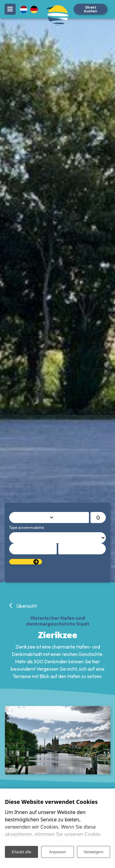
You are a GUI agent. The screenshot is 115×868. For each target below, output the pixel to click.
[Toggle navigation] (10, 9)
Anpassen (57, 852)
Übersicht (26, 606)
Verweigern (94, 852)
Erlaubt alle (21, 852)
